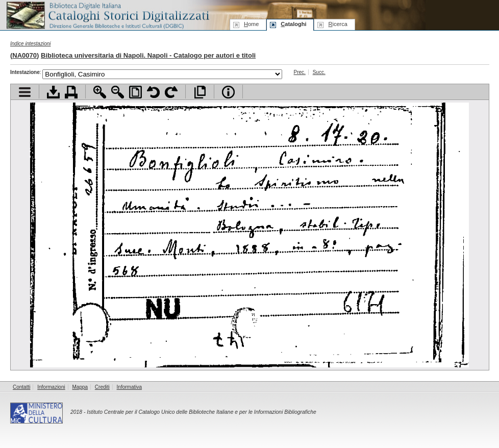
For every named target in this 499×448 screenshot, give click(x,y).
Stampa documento (71, 92)
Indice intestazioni (31, 44)
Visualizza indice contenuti (25, 92)
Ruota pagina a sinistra (153, 92)
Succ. (319, 72)
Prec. (300, 72)
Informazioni (51, 387)
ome (251, 24)
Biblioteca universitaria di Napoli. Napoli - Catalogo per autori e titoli (148, 55)
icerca (338, 24)
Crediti (102, 387)
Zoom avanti (100, 92)
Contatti (21, 387)
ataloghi (293, 24)
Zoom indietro (118, 92)
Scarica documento (53, 92)
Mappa (80, 387)
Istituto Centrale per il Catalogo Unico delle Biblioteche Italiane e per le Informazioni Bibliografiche (201, 412)
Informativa (129, 387)
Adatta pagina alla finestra (135, 92)
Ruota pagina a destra (171, 92)
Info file (228, 92)
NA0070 (24, 55)
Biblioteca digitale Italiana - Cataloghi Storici (107, 15)
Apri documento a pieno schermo (200, 92)
